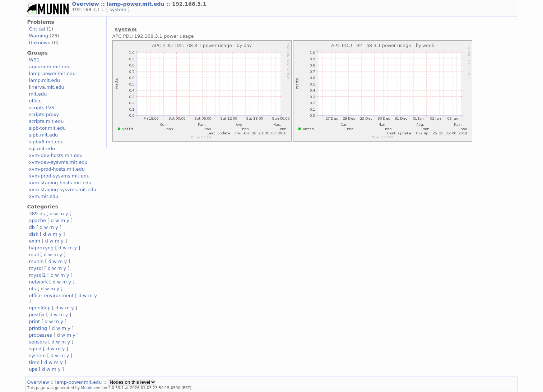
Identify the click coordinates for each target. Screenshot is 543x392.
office (36, 101)
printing (38, 328)
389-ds (37, 214)
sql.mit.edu (42, 149)
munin (36, 261)
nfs (33, 289)
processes (41, 335)
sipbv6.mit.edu (47, 142)
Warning (39, 36)
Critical (37, 29)
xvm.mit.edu (44, 196)
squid (35, 349)
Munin (87, 388)
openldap (40, 308)
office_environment (52, 296)
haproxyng (41, 248)
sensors (38, 342)
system (119, 10)
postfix (37, 315)
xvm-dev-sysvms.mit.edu (58, 162)
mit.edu (38, 94)
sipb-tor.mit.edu (48, 128)
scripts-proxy (44, 114)
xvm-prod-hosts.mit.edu (57, 169)
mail (34, 255)
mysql (36, 268)
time (34, 362)
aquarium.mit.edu (50, 67)
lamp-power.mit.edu (136, 4)
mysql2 (38, 275)
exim (35, 241)
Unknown (40, 43)
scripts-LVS (42, 108)
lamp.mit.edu (45, 80)
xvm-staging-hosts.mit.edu (60, 183)
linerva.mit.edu (47, 87)
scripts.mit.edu (47, 121)
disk (34, 234)
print (34, 321)
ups (33, 369)
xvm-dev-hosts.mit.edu (56, 155)
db (32, 227)
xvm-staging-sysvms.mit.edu (63, 190)
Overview (87, 4)
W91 (34, 60)
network (39, 282)
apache (38, 220)
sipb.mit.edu (44, 135)
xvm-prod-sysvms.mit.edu (59, 176)
